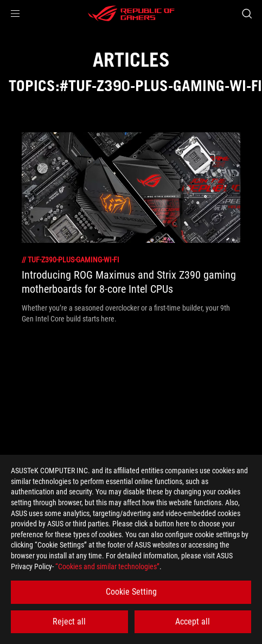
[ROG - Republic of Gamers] (131, 14)
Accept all (193, 622)
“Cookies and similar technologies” (107, 566)
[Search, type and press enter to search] (247, 14)
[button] (15, 14)
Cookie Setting (131, 592)
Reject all (69, 622)
